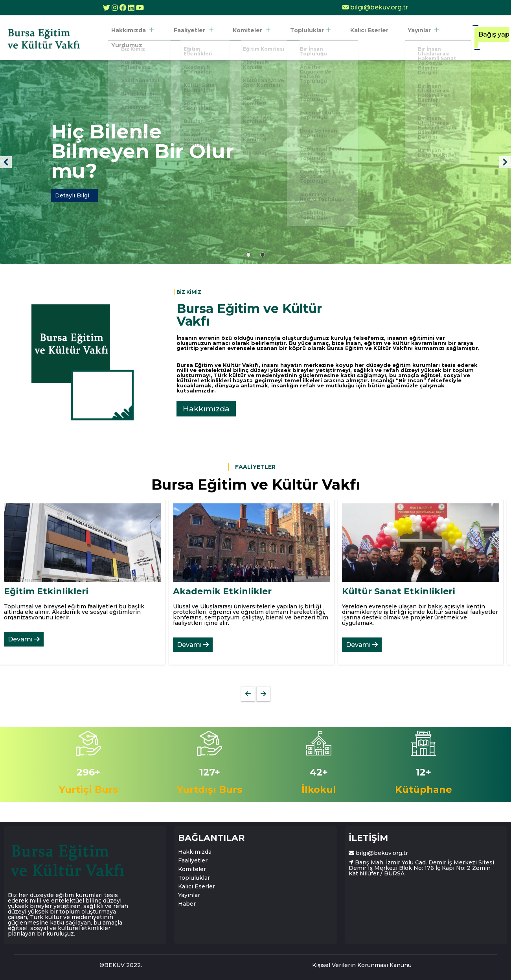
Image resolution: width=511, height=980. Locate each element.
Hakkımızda (138, 38)
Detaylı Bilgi (72, 195)
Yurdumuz (442, 38)
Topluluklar (297, 38)
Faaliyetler (192, 38)
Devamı (24, 639)
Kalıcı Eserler (350, 38)
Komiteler (244, 38)
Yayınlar (398, 38)
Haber (187, 904)
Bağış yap (488, 38)
